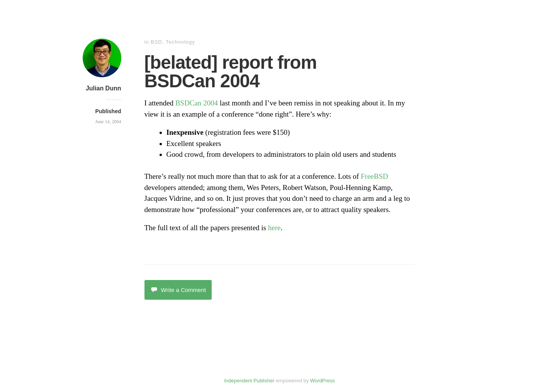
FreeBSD (375, 176)
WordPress (323, 381)
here (274, 228)
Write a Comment (178, 290)
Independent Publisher (249, 381)
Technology (180, 42)
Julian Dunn (104, 88)
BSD (156, 42)
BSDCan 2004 (197, 103)
